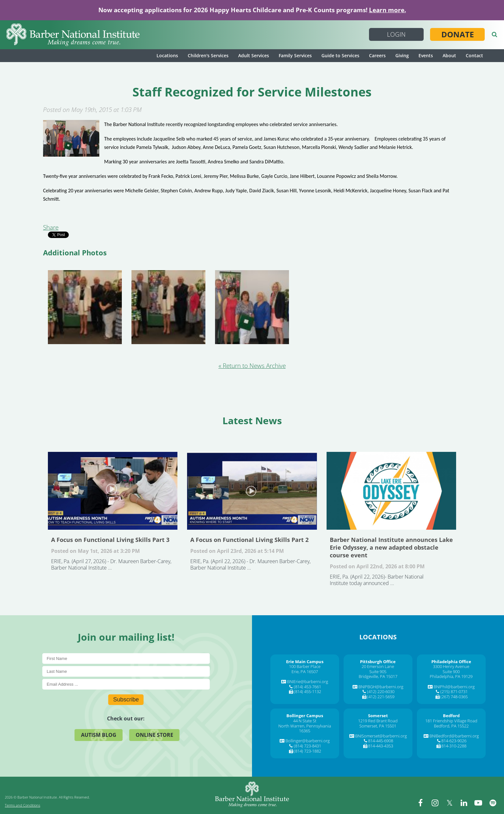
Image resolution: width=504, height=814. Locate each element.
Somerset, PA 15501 (378, 726)
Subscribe (126, 700)
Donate (458, 34)
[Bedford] (451, 716)
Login (396, 34)
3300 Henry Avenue (451, 666)
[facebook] (420, 803)
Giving (402, 55)
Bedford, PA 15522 (451, 726)
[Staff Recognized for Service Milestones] (71, 154)
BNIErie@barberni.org (308, 681)
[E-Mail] (126, 684)
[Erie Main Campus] (305, 662)
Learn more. (387, 10)
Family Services (295, 55)
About (449, 55)
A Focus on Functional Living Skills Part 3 (113, 491)
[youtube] (478, 803)
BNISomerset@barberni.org (381, 736)
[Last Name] (126, 671)
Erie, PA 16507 (305, 672)
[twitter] (449, 803)
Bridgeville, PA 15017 (378, 676)
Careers (377, 55)
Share (51, 227)
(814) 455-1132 (307, 691)
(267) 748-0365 (454, 697)
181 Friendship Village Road (451, 721)
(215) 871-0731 (454, 691)
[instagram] (435, 803)
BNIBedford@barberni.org (454, 736)
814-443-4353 (381, 746)
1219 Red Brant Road (378, 721)
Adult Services (254, 55)
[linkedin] (464, 803)
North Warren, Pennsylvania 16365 (305, 728)
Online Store (154, 735)
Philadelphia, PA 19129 (451, 676)
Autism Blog (99, 735)
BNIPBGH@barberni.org (381, 687)
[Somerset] (378, 716)
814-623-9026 (454, 741)
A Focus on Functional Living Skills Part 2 (252, 491)
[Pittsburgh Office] (378, 662)
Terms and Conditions (22, 805)
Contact (474, 55)
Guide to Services (340, 55)
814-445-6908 (381, 741)
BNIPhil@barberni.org (454, 687)
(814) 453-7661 (307, 687)
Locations (167, 55)
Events (426, 55)
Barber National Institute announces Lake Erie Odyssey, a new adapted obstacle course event (391, 491)
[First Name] (126, 659)
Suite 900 (451, 672)
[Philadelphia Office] (451, 662)
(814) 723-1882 (307, 751)
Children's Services (208, 55)
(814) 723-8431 (307, 746)
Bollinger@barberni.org (308, 741)
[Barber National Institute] (73, 35)
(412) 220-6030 (381, 691)
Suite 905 (378, 672)
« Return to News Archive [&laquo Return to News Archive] (252, 366)
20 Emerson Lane (378, 666)
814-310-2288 (454, 746)
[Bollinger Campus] (305, 716)
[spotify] (493, 803)
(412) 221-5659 (381, 697)
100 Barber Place (305, 666)
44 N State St (305, 721)
